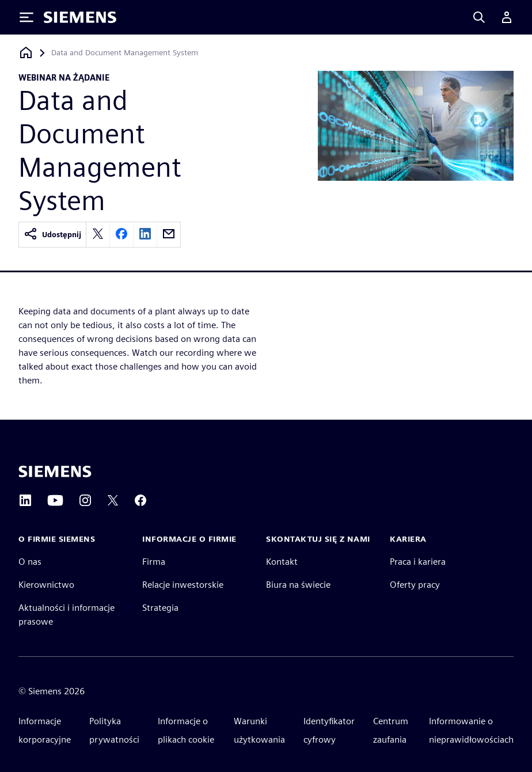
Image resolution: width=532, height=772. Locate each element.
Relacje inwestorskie (183, 585)
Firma (154, 562)
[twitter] (98, 235)
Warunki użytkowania (259, 730)
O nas (30, 562)
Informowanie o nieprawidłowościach (471, 730)
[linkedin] (145, 235)
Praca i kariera (418, 562)
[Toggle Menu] (26, 17)
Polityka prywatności (114, 730)
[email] (169, 235)
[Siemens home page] (55, 471)
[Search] (479, 17)
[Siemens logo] (80, 17)
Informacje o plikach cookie (186, 730)
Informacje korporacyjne (45, 730)
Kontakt (282, 562)
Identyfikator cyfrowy (329, 730)
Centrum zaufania (391, 730)
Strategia (160, 608)
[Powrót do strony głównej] (26, 53)
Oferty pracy (415, 585)
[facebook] (121, 235)
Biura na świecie (298, 585)
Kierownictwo (46, 585)
